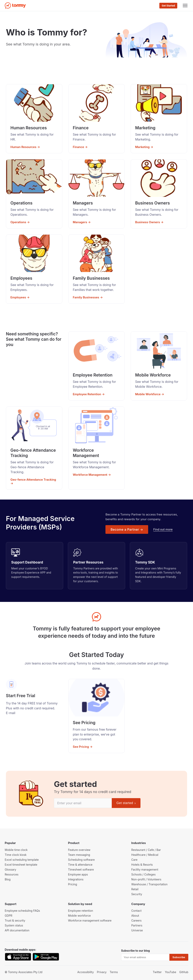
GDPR (9, 916)
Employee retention (81, 911)
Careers (136, 920)
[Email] (83, 803)
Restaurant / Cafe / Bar (146, 850)
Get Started (168, 6)
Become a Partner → (127, 529)
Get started (126, 803)
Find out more (163, 529)
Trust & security (15, 920)
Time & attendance (80, 865)
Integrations (76, 879)
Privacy (102, 972)
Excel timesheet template (21, 865)
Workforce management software (90, 920)
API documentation (17, 930)
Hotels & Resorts (142, 865)
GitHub (184, 972)
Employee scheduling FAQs (22, 911)
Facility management (145, 869)
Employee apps (78, 874)
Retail (135, 889)
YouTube (170, 972)
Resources (12, 874)
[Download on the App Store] (18, 957)
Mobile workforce (79, 916)
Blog (8, 879)
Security (137, 894)
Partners (137, 925)
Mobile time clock (16, 850)
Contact (136, 911)
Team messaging (79, 855)
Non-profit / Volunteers (146, 879)
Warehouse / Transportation (149, 884)
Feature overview (79, 850)
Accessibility (85, 972)
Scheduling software (81, 860)
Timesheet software (81, 869)
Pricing (73, 884)
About (135, 916)
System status (14, 925)
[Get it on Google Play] (46, 957)
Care (134, 860)
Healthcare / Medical (145, 855)
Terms (114, 972)
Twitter (157, 972)
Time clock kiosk (16, 855)
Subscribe (179, 957)
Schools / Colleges (143, 874)
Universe (137, 930)
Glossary (10, 869)
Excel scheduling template (22, 860)
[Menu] (185, 6)
